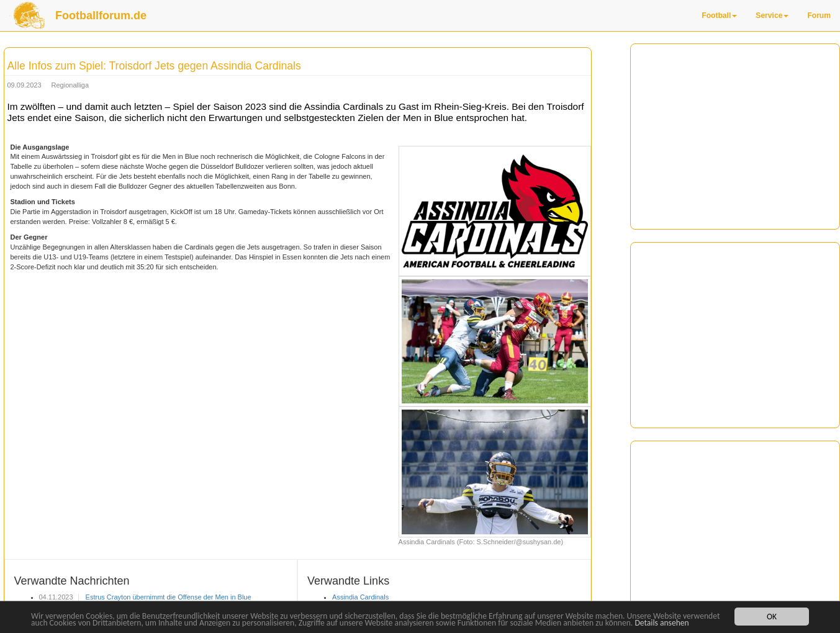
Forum (819, 16)
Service (772, 16)
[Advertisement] (735, 125)
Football (719, 16)
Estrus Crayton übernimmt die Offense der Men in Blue (168, 597)
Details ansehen (662, 623)
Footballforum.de (101, 16)
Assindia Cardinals (360, 597)
